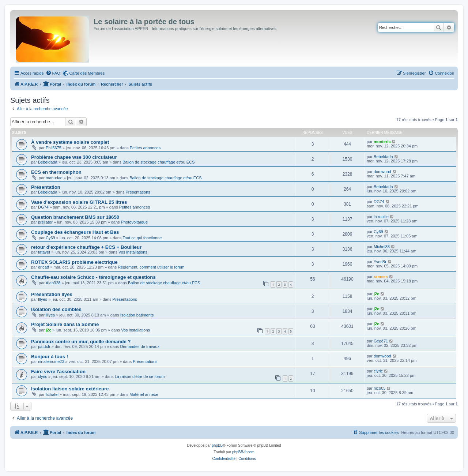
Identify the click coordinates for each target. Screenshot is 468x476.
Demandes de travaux (140, 346)
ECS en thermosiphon (56, 172)
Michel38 (382, 247)
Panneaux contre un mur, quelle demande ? (81, 342)
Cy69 (50, 238)
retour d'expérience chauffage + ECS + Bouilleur (86, 247)
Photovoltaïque (134, 222)
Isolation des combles (56, 309)
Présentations (138, 192)
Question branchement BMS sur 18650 (75, 217)
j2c (376, 294)
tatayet (44, 252)
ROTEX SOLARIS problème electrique (74, 262)
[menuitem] (53, 73)
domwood (382, 172)
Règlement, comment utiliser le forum (151, 267)
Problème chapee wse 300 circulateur (74, 157)
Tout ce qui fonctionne (142, 238)
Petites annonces (145, 148)
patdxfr (44, 346)
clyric (43, 376)
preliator (45, 222)
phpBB (217, 445)
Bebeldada (48, 162)
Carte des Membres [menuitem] (87, 73)
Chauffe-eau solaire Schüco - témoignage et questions (93, 277)
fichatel (52, 394)
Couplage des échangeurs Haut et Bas (75, 232)
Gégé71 (381, 341)
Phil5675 (54, 148)
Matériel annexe (144, 394)
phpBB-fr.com (243, 452)
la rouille (381, 217)
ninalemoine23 (51, 361)
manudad (54, 178)
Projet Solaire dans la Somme (65, 324)
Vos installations (133, 252)
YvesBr (380, 262)
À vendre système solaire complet (70, 142)
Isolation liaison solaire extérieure (70, 389)
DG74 (43, 207)
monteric (382, 142)
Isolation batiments (137, 315)
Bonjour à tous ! (50, 357)
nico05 (380, 388)
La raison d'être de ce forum (140, 376)
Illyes (43, 299)
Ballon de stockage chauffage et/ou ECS (158, 162)
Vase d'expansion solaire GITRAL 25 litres (79, 202)
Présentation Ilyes (52, 294)
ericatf (44, 267)
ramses (381, 277)
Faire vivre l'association (58, 372)
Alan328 (53, 283)
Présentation (46, 187)
